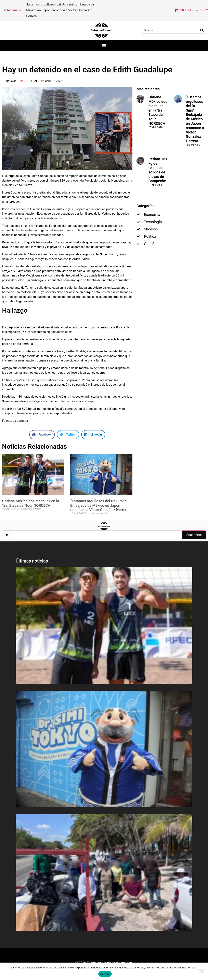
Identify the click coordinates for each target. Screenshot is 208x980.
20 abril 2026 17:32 (192, 7)
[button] (104, 40)
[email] (96, 529)
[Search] (202, 25)
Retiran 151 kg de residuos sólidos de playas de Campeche (158, 164)
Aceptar (105, 974)
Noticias (11, 75)
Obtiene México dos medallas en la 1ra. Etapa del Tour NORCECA (31, 498)
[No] (201, 971)
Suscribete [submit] (194, 529)
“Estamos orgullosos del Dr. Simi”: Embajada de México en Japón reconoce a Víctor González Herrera (99, 500)
